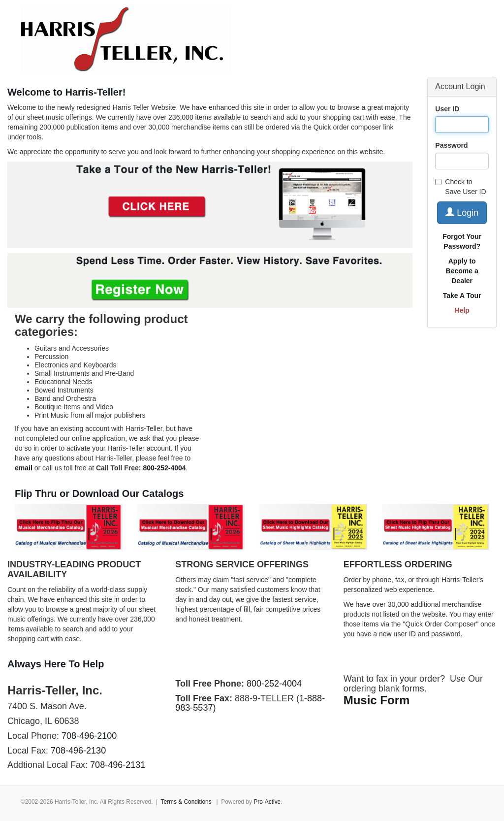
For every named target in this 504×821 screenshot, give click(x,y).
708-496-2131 (118, 765)
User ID (447, 109)
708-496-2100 (89, 736)
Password (451, 145)
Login (462, 213)
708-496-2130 (78, 751)
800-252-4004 (274, 684)
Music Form (377, 700)
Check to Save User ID (460, 187)
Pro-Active (267, 802)
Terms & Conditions (186, 802)
